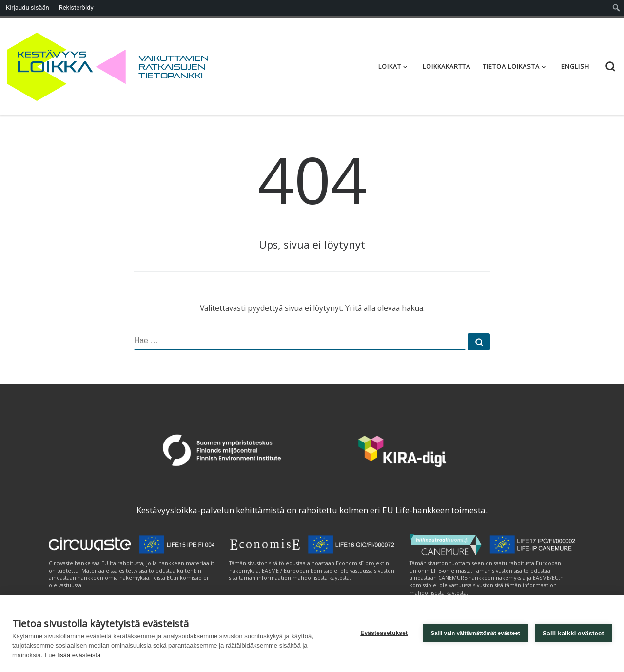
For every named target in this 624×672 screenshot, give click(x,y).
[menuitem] (616, 8)
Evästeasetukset (384, 633)
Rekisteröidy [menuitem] (76, 8)
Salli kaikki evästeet (573, 633)
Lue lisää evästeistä (73, 655)
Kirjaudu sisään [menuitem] (28, 8)
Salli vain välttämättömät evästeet (476, 633)
